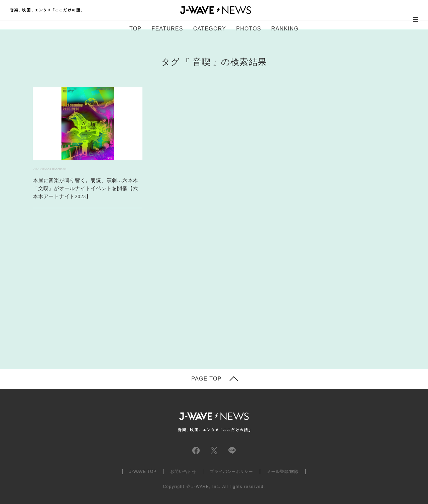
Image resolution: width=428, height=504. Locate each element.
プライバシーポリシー (232, 472)
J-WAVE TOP (143, 472)
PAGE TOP (206, 379)
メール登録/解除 (283, 472)
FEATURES (167, 29)
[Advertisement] (147, 297)
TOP (135, 29)
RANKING (285, 29)
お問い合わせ (183, 472)
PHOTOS (249, 29)
